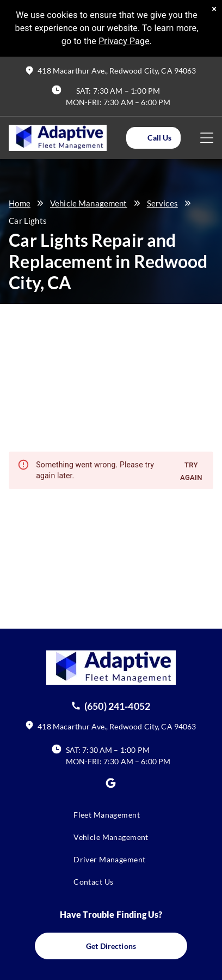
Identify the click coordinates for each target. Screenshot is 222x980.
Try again (191, 472)
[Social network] (111, 785)
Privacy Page (124, 41)
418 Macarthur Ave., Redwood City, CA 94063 (117, 71)
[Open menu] (207, 138)
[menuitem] (111, 820)
